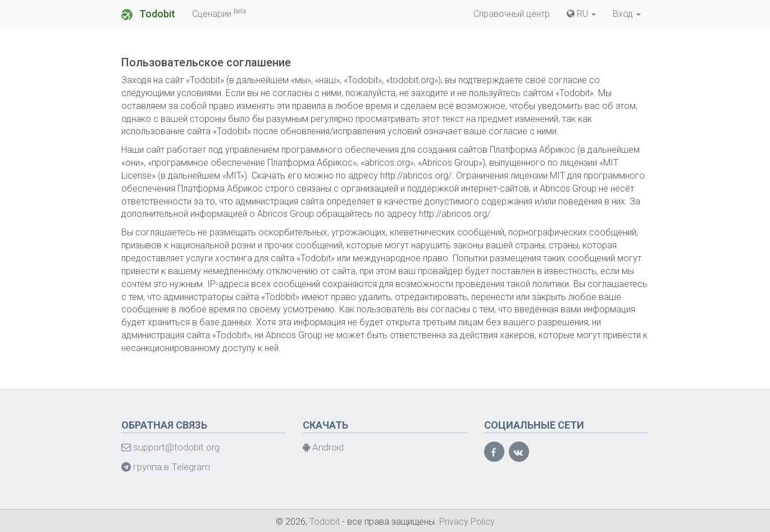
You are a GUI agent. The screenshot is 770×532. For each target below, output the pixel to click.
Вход (627, 14)
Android (323, 447)
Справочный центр (512, 14)
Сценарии (219, 13)
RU (581, 14)
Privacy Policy (467, 522)
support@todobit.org (170, 447)
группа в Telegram (166, 467)
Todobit (148, 14)
